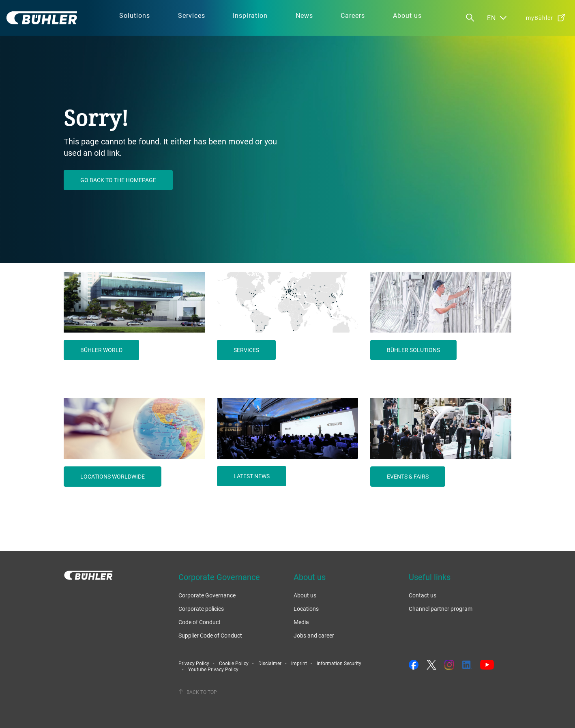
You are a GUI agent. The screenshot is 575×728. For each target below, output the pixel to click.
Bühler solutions (413, 350)
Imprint (299, 663)
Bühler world (101, 350)
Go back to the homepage (118, 180)
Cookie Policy (234, 663)
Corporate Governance (207, 595)
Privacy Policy (194, 663)
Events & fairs (408, 476)
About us (305, 595)
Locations (306, 609)
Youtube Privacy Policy (213, 669)
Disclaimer (270, 663)
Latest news (252, 476)
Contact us (423, 595)
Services (246, 350)
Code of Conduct (200, 622)
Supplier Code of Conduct (210, 635)
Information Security (339, 663)
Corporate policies (201, 609)
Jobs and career (314, 635)
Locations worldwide (113, 476)
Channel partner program (441, 609)
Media (301, 622)
